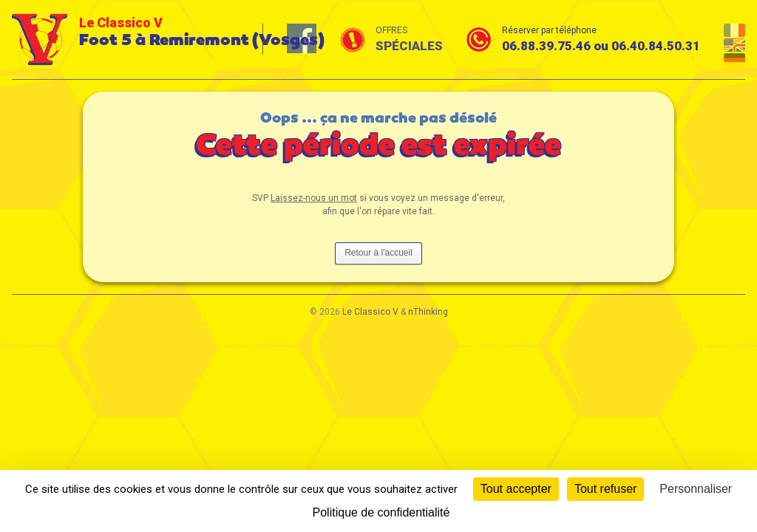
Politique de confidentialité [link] (381, 512)
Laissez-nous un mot (314, 198)
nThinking (428, 312)
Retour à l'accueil (378, 253)
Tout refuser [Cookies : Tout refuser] (605, 489)
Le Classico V (370, 312)
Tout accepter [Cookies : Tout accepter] (516, 489)
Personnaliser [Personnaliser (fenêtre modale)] (696, 489)
